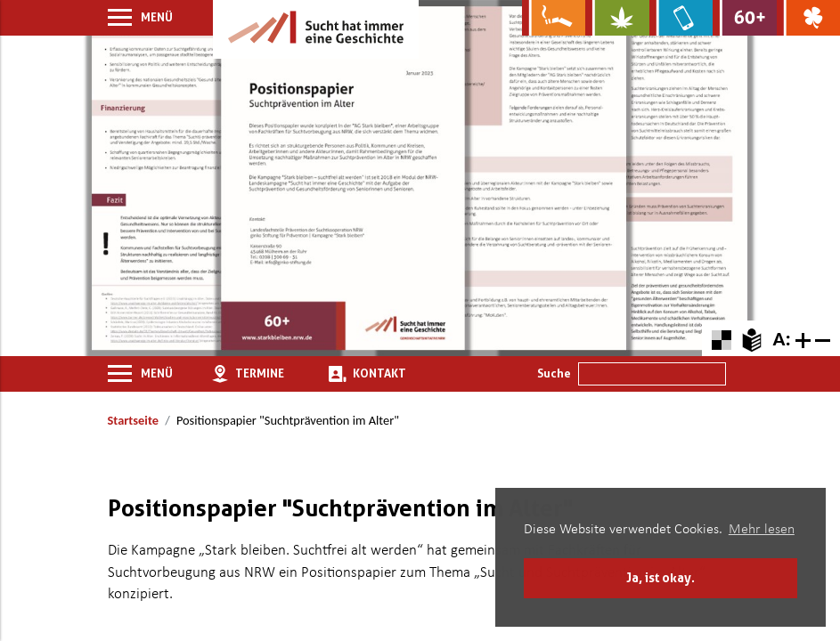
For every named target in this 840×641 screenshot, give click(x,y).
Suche (554, 373)
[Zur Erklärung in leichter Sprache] (751, 338)
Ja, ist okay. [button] (661, 577)
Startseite (133, 420)
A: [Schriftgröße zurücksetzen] (781, 338)
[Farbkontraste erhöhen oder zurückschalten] (721, 338)
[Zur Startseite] (316, 29)
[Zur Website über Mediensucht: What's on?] (681, 18)
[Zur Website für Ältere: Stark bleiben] (744, 18)
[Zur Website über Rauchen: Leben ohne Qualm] (554, 18)
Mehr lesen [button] (762, 530)
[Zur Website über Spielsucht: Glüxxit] (808, 18)
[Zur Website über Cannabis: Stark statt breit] (617, 18)
